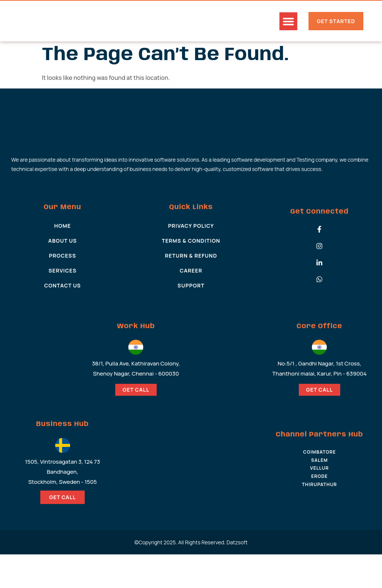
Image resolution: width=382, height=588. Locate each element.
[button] (288, 21)
